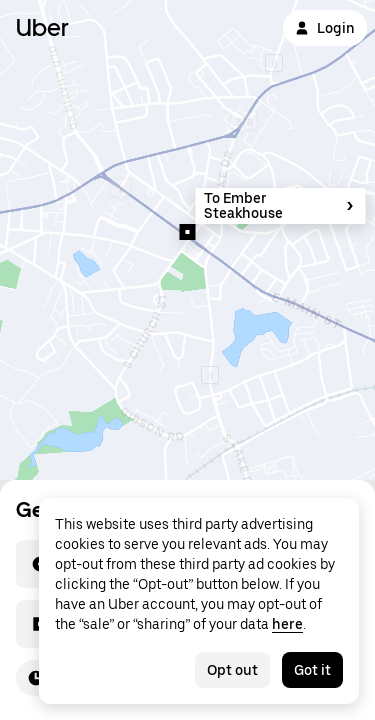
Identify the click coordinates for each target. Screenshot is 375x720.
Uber (42, 27)
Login (325, 28)
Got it (312, 670)
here (287, 624)
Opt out (232, 670)
